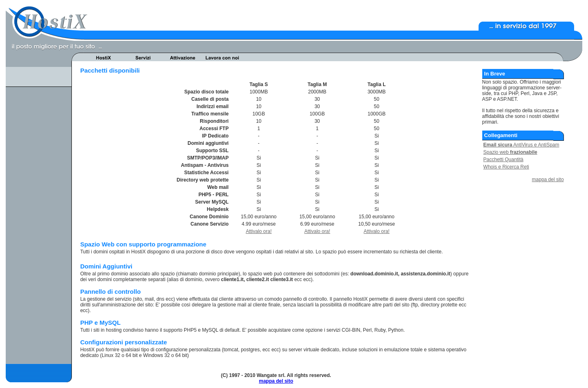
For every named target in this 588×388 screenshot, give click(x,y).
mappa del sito (548, 180)
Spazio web (510, 152)
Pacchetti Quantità (503, 160)
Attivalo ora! (259, 231)
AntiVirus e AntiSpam (521, 145)
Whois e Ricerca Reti (506, 167)
